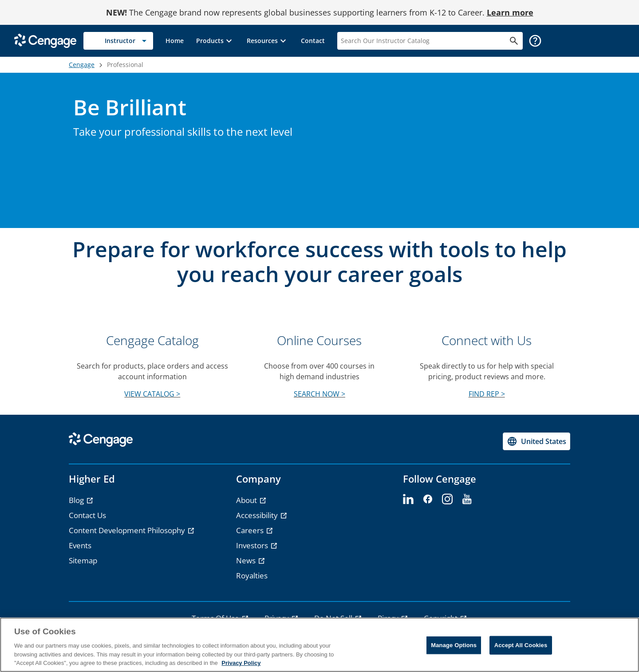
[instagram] (447, 499)
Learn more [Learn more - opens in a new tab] (510, 12)
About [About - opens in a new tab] (247, 500)
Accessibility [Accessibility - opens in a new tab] (258, 515)
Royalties (252, 576)
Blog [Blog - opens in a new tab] (77, 500)
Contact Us (87, 515)
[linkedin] (408, 499)
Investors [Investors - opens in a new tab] (253, 545)
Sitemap (83, 560)
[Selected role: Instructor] (118, 41)
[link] (175, 41)
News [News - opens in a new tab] (247, 560)
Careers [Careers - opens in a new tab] (251, 530)
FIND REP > (487, 394)
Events (80, 545)
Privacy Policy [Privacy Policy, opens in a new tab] (241, 663)
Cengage (82, 65)
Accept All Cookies (521, 645)
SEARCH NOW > (319, 394)
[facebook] (428, 499)
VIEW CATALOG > (152, 394)
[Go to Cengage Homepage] (45, 40)
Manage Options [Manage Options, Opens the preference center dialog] (454, 645)
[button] (215, 41)
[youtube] (467, 499)
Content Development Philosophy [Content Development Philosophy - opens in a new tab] (128, 530)
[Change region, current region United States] (536, 441)
